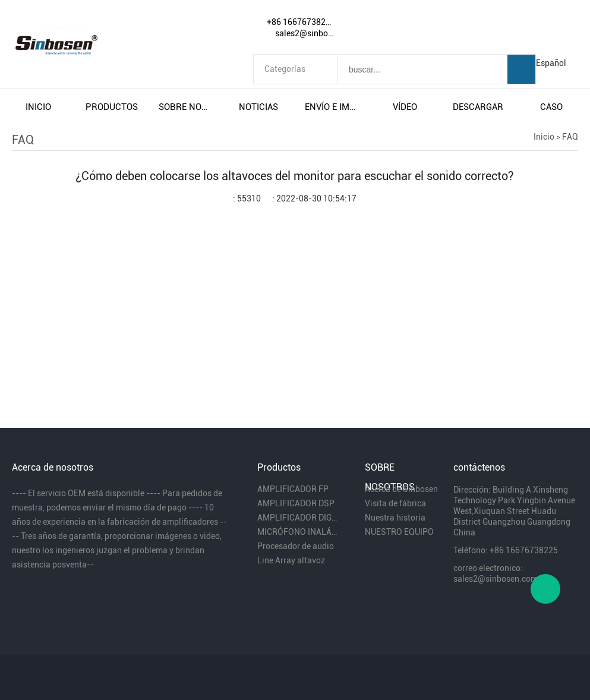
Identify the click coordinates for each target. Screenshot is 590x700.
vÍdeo (405, 107)
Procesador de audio (296, 546)
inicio (38, 107)
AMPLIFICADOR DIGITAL (297, 518)
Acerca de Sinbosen (401, 489)
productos (112, 107)
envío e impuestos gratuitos (332, 107)
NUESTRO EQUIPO (399, 532)
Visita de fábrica (395, 503)
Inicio (544, 137)
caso (551, 107)
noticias (258, 107)
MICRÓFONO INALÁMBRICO (297, 532)
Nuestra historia (395, 518)
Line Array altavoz (291, 560)
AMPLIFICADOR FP (293, 489)
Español (551, 63)
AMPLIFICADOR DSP (296, 503)
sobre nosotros (185, 107)
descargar (478, 107)
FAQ (570, 137)
